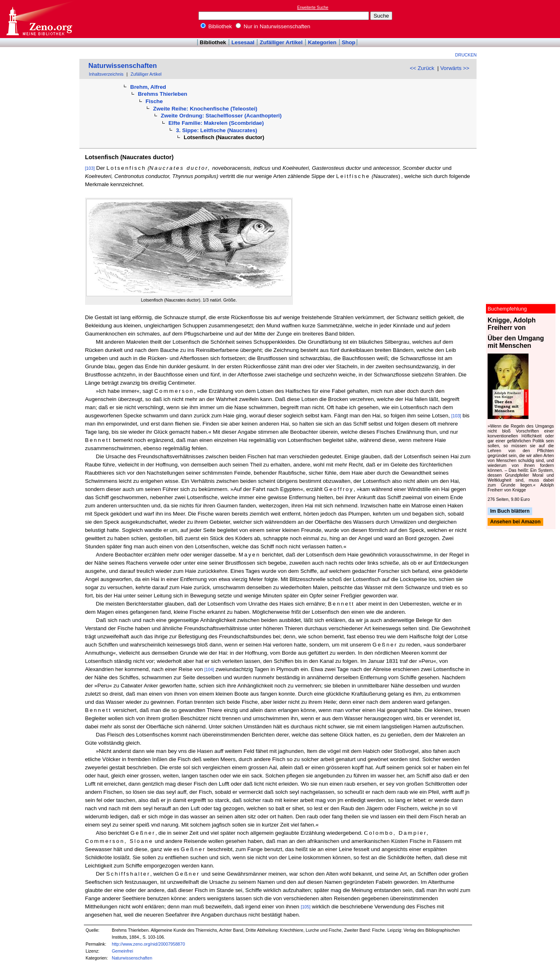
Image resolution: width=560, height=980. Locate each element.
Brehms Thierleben (163, 94)
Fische (154, 101)
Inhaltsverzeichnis (106, 74)
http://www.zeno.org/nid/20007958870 (148, 944)
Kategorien (322, 42)
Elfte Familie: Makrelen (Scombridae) (216, 123)
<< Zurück (422, 68)
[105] (306, 907)
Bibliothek (216, 26)
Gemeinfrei (122, 951)
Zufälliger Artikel (281, 42)
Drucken (466, 55)
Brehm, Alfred (148, 87)
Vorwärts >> (455, 68)
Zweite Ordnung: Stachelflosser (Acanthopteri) (221, 116)
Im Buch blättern (510, 511)
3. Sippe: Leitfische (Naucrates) (217, 130)
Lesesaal (243, 42)
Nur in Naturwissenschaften (273, 26)
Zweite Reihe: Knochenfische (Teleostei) (205, 109)
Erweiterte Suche (313, 8)
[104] (209, 669)
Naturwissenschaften (123, 66)
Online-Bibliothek (39, 19)
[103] (90, 168)
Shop (348, 42)
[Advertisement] (522, 19)
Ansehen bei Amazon (515, 522)
